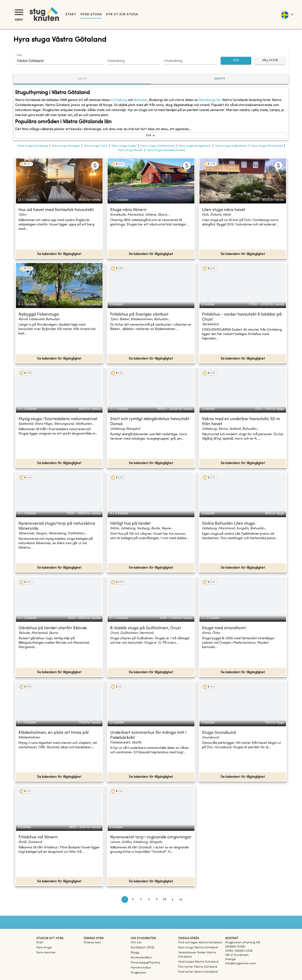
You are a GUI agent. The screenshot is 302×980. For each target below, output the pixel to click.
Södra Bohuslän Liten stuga (228, 524)
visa (151, 135)
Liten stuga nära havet (224, 210)
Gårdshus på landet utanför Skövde (53, 628)
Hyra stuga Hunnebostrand (166, 150)
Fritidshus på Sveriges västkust (139, 315)
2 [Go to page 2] (133, 900)
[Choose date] (134, 61)
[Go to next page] (173, 900)
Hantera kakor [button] (141, 968)
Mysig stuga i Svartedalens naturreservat (58, 419)
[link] (200, 943)
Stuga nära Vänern (128, 210)
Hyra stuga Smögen (66, 146)
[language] (287, 14)
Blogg (135, 953)
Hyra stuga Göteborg (33, 146)
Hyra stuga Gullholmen (231, 146)
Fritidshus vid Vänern (38, 837)
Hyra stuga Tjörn (96, 146)
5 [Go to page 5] (157, 900)
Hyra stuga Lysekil (124, 146)
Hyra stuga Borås (130, 150)
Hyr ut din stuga (122, 15)
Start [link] (71, 15)
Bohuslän (141, 100)
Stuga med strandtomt (224, 628)
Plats (20, 55)
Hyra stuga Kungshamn (195, 146)
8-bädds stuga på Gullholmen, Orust (145, 628)
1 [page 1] (125, 900)
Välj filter (270, 61)
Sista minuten (46, 953)
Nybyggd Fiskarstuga (39, 315)
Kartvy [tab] (220, 79)
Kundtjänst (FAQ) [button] (143, 948)
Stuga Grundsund (219, 733)
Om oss (136, 943)
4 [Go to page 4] (149, 900)
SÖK (236, 61)
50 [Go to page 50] (165, 900)
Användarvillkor (141, 958)
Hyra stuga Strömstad (267, 146)
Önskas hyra (92, 943)
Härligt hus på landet (130, 524)
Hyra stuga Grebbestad (157, 146)
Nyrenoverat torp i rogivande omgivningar (151, 837)
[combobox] (57, 61)
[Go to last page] (181, 900)
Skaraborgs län (210, 100)
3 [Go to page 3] (141, 900)
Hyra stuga (91, 15)
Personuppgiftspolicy (145, 963)
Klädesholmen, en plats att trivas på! (54, 733)
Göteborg (120, 100)
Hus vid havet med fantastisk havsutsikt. (56, 210)
